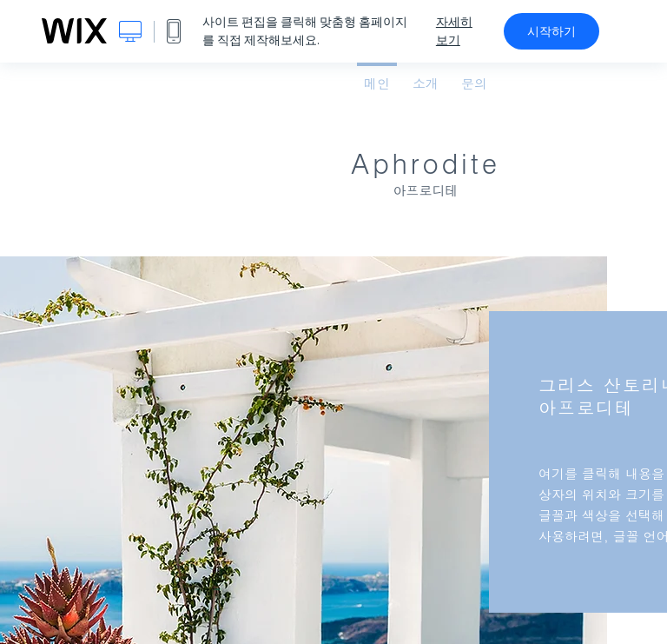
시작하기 (551, 31)
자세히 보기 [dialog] (454, 31)
